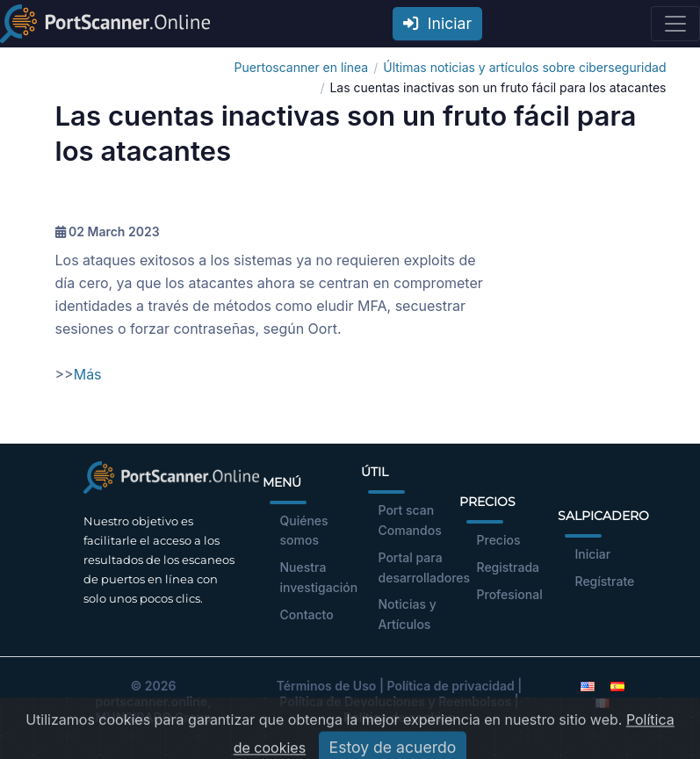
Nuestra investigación (319, 577)
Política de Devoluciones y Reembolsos (395, 701)
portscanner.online (151, 701)
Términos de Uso (327, 686)
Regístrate (605, 581)
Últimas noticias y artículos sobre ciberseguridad (524, 67)
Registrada (509, 567)
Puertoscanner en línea (302, 67)
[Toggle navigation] (675, 24)
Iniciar (437, 23)
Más (88, 374)
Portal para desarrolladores (425, 567)
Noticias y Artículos (408, 614)
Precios (499, 540)
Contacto (307, 614)
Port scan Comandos (410, 520)
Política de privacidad (450, 686)
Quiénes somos (304, 531)
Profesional (510, 594)
